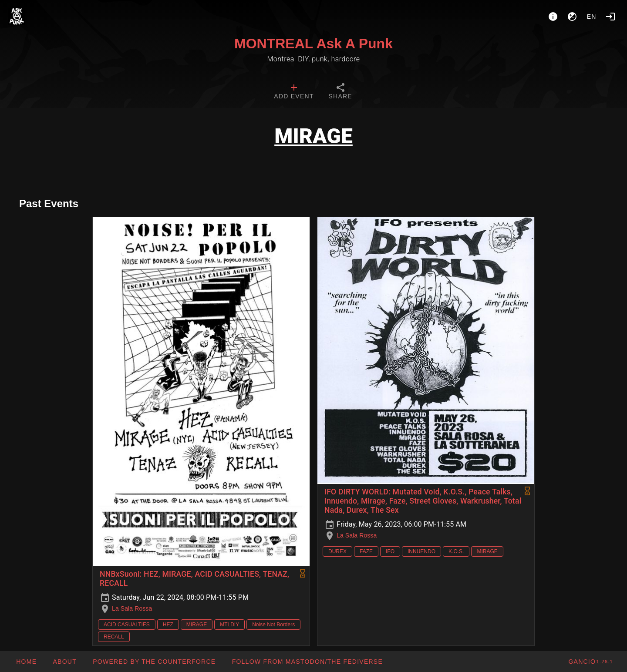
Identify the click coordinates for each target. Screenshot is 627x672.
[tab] (294, 92)
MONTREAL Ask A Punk (313, 44)
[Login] (610, 17)
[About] (553, 17)
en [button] (592, 17)
